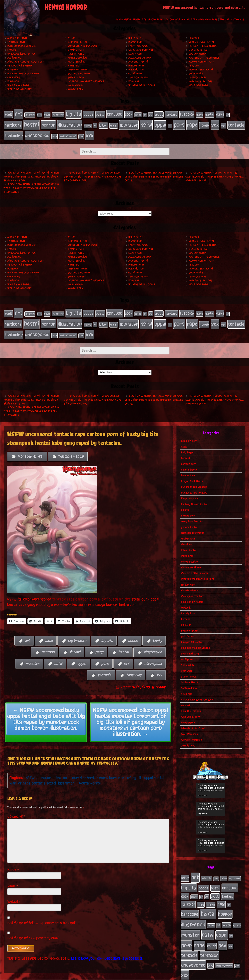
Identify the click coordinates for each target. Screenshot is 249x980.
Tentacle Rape (198, 78)
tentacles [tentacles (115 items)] (14, 133)
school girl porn (79, 74)
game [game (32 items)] (200, 114)
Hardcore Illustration (21, 54)
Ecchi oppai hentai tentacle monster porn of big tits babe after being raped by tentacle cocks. (154, 173)
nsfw (58, 657)
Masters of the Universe (204, 58)
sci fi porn (135, 74)
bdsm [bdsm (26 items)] (47, 114)
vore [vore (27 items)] (54, 133)
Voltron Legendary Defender (86, 81)
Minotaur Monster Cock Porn (26, 62)
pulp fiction (136, 70)
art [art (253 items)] (19, 113)
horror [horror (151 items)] (48, 123)
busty (157, 634)
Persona (194, 66)
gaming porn (76, 50)
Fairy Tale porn (138, 46)
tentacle (104, 668)
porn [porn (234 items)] (179, 123)
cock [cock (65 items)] (129, 114)
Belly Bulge (136, 38)
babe (49, 634)
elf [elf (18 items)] (145, 114)
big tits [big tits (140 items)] (74, 113)
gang (99, 645)
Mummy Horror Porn (201, 62)
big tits (107, 634)
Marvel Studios (77, 58)
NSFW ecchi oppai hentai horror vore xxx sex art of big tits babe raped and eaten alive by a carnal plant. (93, 173)
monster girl (76, 62)
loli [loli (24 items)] (95, 124)
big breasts (77, 634)
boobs (133, 634)
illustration (153, 645)
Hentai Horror (66, 7)
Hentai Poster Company (148, 19)
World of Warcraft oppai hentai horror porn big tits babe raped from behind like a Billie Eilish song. (31, 173)
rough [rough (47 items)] (204, 124)
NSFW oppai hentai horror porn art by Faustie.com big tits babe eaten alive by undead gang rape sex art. (215, 173)
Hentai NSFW (123, 19)
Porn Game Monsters (204, 19)
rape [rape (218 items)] (192, 123)
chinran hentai (77, 42)
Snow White (196, 74)
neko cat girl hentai (20, 66)
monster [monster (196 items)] (129, 123)
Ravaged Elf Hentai (201, 70)
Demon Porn (136, 42)
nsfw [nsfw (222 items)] (146, 123)
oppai (82, 657)
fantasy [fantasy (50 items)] (171, 114)
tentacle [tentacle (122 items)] (236, 123)
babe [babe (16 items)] (39, 114)
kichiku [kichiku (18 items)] (88, 124)
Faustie (12, 50)
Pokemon (13, 70)
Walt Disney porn (18, 85)
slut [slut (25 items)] (223, 124)
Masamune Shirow (140, 58)
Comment (16, 809)
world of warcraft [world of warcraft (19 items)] (68, 133)
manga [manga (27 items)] (114, 124)
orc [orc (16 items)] (170, 124)
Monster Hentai (138, 62)
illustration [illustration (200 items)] (70, 123)
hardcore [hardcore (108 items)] (13, 123)
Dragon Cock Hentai (201, 42)
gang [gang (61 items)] (220, 114)
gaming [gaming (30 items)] (210, 114)
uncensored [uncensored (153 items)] (37, 132)
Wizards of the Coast (142, 85)
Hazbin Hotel (76, 54)
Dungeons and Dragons (22, 46)
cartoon (48, 645)
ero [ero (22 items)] (151, 114)
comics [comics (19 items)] (138, 114)
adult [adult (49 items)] (8, 114)
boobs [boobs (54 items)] (89, 114)
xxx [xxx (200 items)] (90, 132)
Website (14, 895)
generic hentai (198, 50)
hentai (124, 645)
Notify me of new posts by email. (34, 931)
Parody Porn (136, 66)
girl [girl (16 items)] (228, 114)
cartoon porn (16, 42)
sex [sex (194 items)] (215, 123)
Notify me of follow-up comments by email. (42, 916)
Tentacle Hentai (138, 78)
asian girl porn (17, 38)
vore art (134, 81)
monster (32, 657)
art (27, 634)
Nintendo (74, 66)
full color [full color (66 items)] (187, 114)
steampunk (153, 657)
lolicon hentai (198, 54)
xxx (159, 668)
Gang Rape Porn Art (141, 50)
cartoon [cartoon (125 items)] (115, 113)
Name (13, 863)
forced (75, 645)
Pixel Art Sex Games (232, 19)
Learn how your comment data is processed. (107, 951)
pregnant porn (77, 70)
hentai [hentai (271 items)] (32, 123)
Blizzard (194, 38)
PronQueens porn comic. (229, 976)
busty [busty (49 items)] (100, 114)
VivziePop (13, 81)
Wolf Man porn (198, 85)
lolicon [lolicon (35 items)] (103, 124)
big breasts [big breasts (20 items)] (58, 114)
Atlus (71, 38)
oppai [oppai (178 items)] (160, 123)
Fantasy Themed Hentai (203, 46)
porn (105, 657)
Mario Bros (14, 58)
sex (127, 657)
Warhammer (75, 85)
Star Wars (14, 78)
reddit (160, 680)
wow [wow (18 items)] (81, 133)
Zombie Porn (75, 89)
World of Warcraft (20, 89)
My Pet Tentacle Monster (154, 976)
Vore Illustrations (200, 81)
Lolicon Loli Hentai (177, 19)
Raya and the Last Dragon (23, 74)
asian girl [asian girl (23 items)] (30, 114)
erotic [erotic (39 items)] (159, 114)
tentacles (134, 668)
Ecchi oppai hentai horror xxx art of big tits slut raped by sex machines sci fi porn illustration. (31, 185)
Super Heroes (76, 78)
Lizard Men (135, 54)
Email (13, 879)
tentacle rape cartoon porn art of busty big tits (91, 592)
